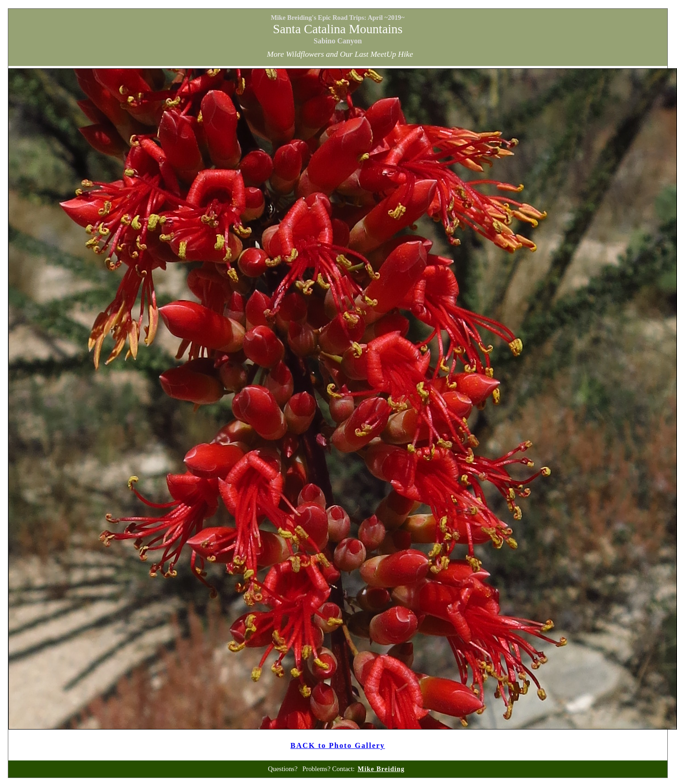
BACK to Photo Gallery (338, 745)
